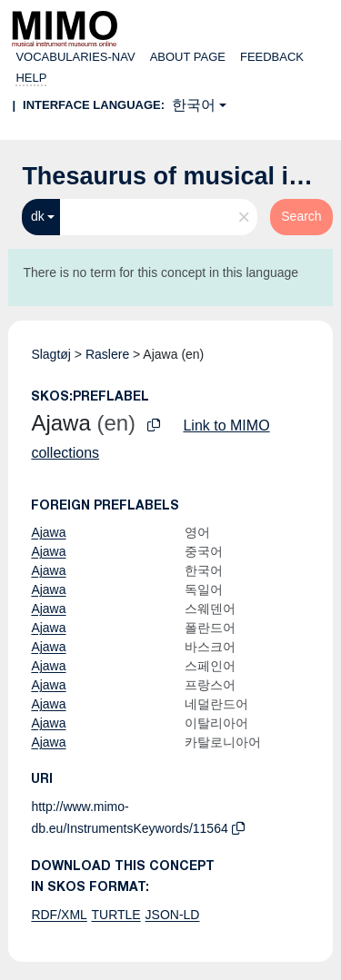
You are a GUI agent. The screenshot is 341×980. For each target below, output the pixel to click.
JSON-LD (173, 915)
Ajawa (48, 532)
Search (301, 216)
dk (38, 216)
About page (188, 57)
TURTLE (115, 915)
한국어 (194, 105)
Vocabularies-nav (75, 57)
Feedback (272, 57)
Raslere (107, 354)
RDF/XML (59, 915)
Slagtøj (51, 354)
